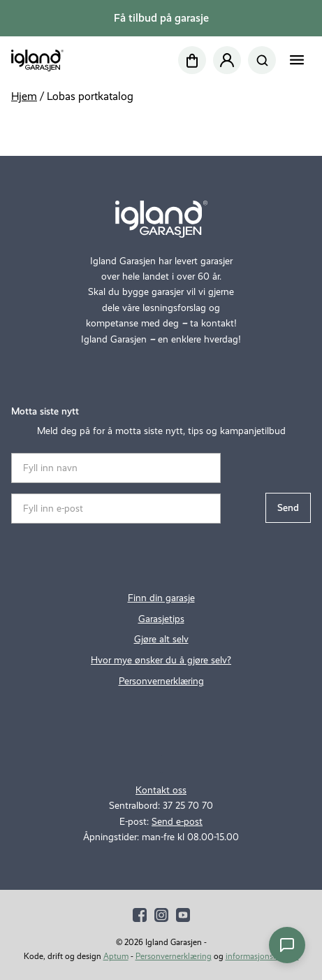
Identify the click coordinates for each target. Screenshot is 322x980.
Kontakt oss (161, 790)
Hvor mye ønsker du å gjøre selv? (161, 660)
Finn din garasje (161, 598)
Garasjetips (161, 619)
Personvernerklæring (161, 681)
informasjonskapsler (262, 956)
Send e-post (177, 822)
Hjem (24, 96)
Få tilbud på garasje (161, 18)
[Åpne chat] (287, 945)
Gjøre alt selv (161, 639)
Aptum (116, 956)
